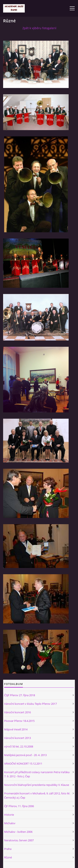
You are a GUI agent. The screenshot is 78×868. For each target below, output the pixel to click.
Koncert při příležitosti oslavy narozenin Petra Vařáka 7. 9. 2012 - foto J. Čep (37, 774)
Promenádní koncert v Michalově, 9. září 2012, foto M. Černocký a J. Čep (37, 795)
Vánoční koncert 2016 (17, 712)
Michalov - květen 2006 (18, 832)
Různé (8, 857)
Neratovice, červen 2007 (19, 840)
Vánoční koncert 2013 (17, 738)
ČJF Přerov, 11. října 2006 (19, 806)
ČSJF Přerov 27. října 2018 (20, 695)
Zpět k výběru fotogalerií (39, 28)
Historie (9, 815)
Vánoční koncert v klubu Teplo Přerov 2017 (30, 704)
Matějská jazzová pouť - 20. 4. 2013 (25, 755)
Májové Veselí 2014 (16, 729)
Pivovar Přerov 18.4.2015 (19, 721)
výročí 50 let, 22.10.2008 (19, 746)
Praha (8, 849)
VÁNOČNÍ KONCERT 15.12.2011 (23, 764)
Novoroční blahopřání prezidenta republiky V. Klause (37, 785)
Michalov (10, 823)
